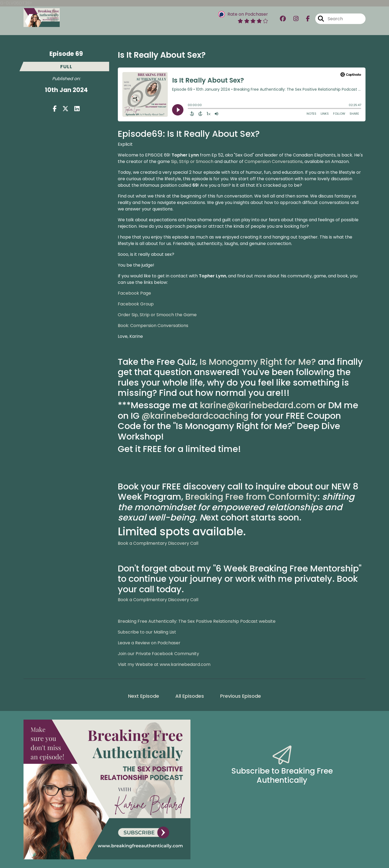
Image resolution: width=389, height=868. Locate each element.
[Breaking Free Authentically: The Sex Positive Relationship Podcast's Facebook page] (305, 19)
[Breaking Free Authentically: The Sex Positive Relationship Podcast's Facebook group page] (283, 19)
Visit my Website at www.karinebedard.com (164, 664)
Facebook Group (136, 304)
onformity (296, 497)
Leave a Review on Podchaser (149, 643)
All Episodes (190, 696)
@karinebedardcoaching (195, 416)
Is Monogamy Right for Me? (258, 362)
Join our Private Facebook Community (158, 654)
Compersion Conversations (274, 161)
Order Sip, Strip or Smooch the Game (157, 315)
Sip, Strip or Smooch (192, 161)
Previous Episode (241, 696)
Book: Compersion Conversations (153, 326)
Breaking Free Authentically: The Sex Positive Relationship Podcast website (197, 621)
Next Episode (144, 696)
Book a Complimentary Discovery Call (158, 543)
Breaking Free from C (230, 497)
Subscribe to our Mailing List (147, 632)
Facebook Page (134, 293)
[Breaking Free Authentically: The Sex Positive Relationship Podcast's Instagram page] (293, 19)
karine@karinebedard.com (258, 405)
